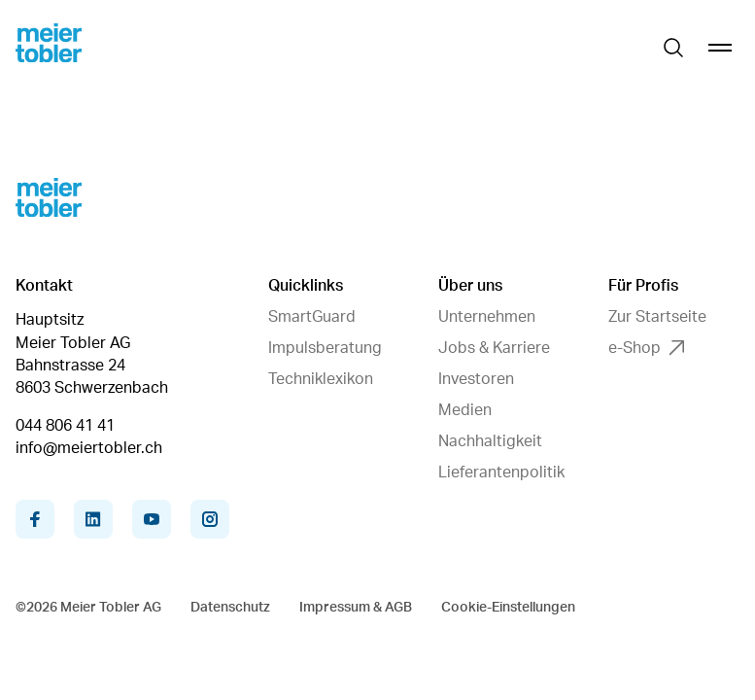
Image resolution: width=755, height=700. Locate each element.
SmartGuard (312, 317)
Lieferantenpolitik (501, 472)
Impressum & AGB (356, 608)
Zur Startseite (657, 317)
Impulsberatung (325, 348)
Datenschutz (230, 608)
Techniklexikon (321, 379)
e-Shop (646, 348)
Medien (465, 410)
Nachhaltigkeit (490, 441)
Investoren (476, 379)
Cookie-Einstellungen (508, 608)
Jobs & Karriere (494, 348)
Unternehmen (487, 317)
